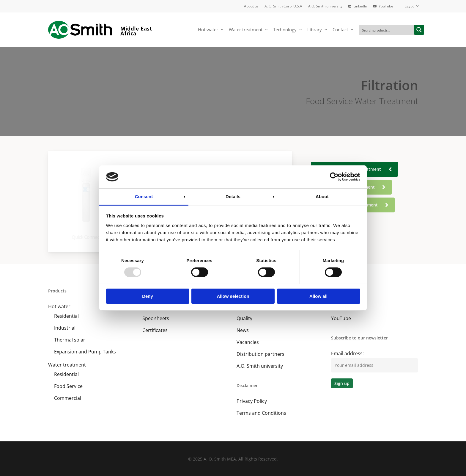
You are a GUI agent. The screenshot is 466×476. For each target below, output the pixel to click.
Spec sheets (156, 318)
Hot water (59, 306)
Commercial (68, 398)
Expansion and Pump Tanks (85, 352)
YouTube (341, 318)
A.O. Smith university (260, 366)
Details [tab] (233, 196)
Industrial (65, 328)
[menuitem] (409, 6)
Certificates (155, 330)
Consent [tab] (144, 196)
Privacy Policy (252, 401)
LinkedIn (340, 306)
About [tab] (322, 196)
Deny (148, 296)
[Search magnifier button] (419, 30)
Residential (66, 316)
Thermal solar (70, 340)
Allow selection (233, 296)
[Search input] (387, 30)
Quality (244, 318)
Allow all (318, 296)
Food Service (68, 386)
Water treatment (67, 365)
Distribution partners (260, 354)
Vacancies (248, 342)
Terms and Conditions (261, 413)
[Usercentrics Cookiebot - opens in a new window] (334, 177)
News (243, 330)
